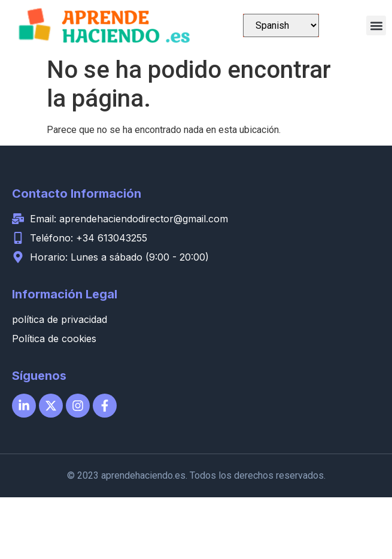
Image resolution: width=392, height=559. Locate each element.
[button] (376, 25)
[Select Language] (281, 25)
